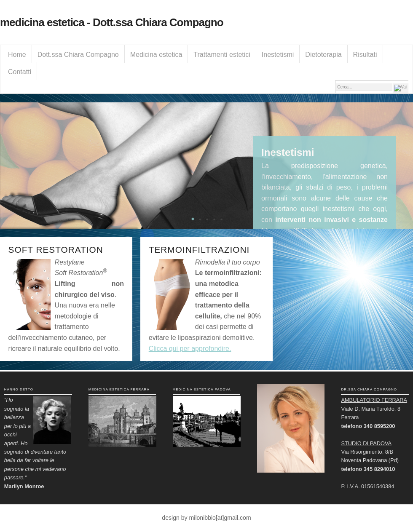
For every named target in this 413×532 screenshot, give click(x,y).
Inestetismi (278, 55)
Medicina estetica (156, 55)
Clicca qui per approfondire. (190, 349)
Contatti (20, 72)
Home (17, 55)
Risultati (365, 55)
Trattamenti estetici (222, 55)
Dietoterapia (323, 55)
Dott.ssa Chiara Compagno (78, 55)
